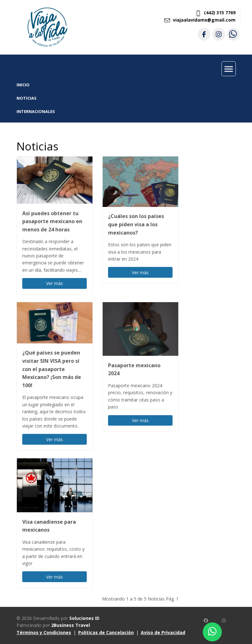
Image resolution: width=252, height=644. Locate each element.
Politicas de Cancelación (106, 632)
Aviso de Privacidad (163, 632)
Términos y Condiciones (44, 632)
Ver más (54, 283)
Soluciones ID (84, 618)
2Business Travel (71, 625)
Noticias (27, 98)
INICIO (23, 85)
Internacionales (36, 111)
